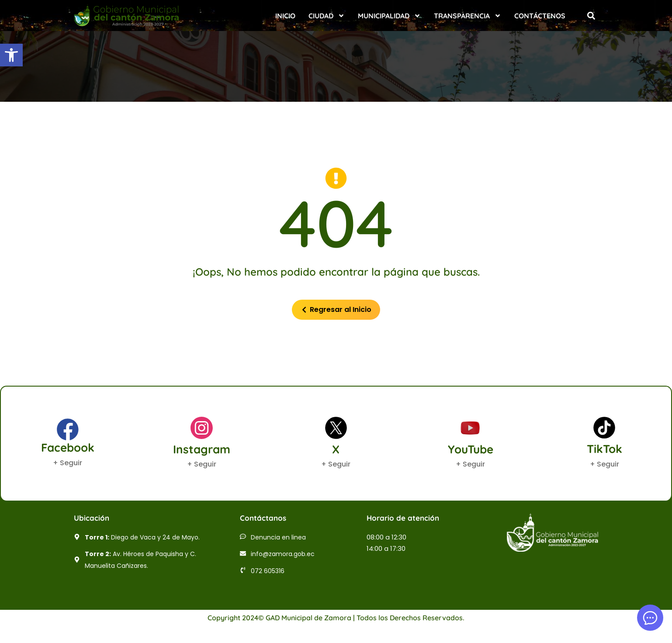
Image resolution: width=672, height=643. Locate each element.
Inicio (285, 16)
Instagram (202, 449)
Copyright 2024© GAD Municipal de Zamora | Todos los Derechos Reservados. (336, 618)
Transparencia (468, 16)
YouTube (471, 449)
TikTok (604, 449)
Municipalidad (389, 16)
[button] (11, 55)
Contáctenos (540, 16)
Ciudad (327, 16)
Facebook (68, 448)
